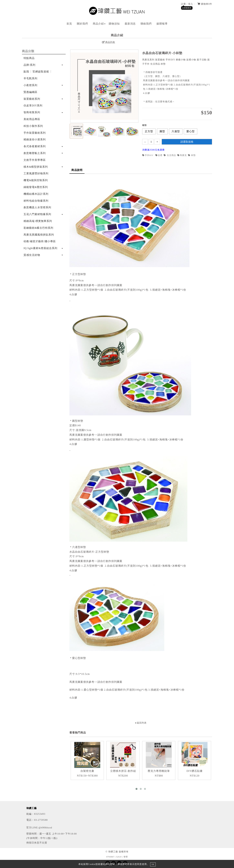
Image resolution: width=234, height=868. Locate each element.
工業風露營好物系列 (36, 173)
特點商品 (29, 58)
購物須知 (114, 24)
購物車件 (205, 4)
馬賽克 (182, 155)
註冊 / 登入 (187, 4)
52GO (119, 857)
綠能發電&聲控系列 (36, 187)
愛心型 (191, 131)
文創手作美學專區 (35, 160)
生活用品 (170, 155)
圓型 (162, 131)
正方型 (149, 131)
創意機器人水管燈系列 (37, 207)
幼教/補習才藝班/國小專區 (40, 241)
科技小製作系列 (33, 126)
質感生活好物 (32, 255)
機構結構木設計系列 (36, 194)
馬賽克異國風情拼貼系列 (39, 235)
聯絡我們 (146, 24)
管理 (126, 857)
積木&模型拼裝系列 (36, 167)
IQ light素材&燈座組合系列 (40, 248)
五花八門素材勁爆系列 (37, 214)
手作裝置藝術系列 (35, 133)
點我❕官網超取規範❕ (38, 72)
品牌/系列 (29, 65)
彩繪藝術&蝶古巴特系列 (38, 228)
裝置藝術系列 (32, 99)
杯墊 (192, 155)
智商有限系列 (32, 112)
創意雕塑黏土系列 (35, 153)
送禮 (159, 155)
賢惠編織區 (30, 92)
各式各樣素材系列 (35, 146)
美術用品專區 (32, 119)
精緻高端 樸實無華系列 (38, 221)
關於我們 (82, 24)
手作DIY (148, 155)
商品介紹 (98, 24)
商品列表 (109, 42)
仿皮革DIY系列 (33, 106)
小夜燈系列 (30, 85)
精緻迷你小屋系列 (35, 139)
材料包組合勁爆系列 (36, 201)
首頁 (69, 24)
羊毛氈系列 (30, 78)
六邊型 (176, 131)
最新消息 (130, 24)
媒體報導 (162, 24)
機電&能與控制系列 (36, 180)
